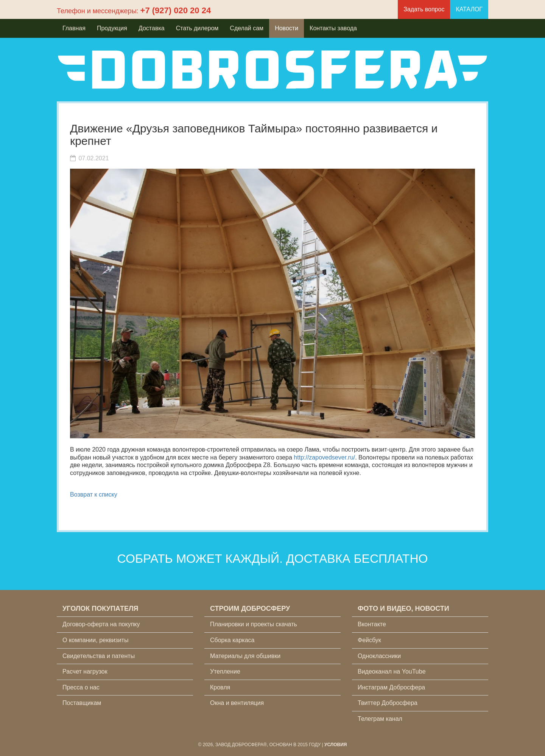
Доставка (152, 28)
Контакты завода (333, 28)
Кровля (220, 687)
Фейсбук (369, 640)
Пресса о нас (81, 687)
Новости (287, 28)
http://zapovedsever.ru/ (324, 457)
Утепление (225, 671)
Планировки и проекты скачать (254, 624)
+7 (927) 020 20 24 (176, 10)
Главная (74, 28)
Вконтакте (372, 624)
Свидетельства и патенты (99, 656)
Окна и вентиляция (237, 703)
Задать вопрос (424, 9)
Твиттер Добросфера (388, 703)
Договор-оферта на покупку (101, 624)
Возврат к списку (94, 494)
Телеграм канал (380, 719)
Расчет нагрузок (85, 671)
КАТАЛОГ (469, 9)
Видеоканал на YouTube (392, 671)
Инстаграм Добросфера (391, 687)
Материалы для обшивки (245, 656)
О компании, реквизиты (95, 640)
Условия (336, 745)
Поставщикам (82, 703)
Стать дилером (197, 28)
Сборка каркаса (232, 640)
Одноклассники (379, 656)
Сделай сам (247, 28)
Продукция (112, 28)
